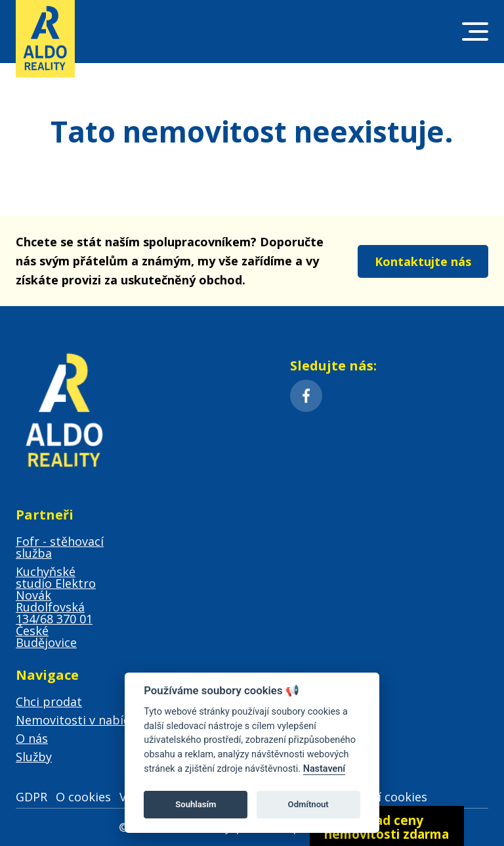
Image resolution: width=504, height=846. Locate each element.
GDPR (31, 797)
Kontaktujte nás (423, 261)
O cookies (83, 797)
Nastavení (325, 769)
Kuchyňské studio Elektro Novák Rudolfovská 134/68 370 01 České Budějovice (56, 607)
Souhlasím (196, 804)
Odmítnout (308, 804)
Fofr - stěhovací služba (60, 547)
